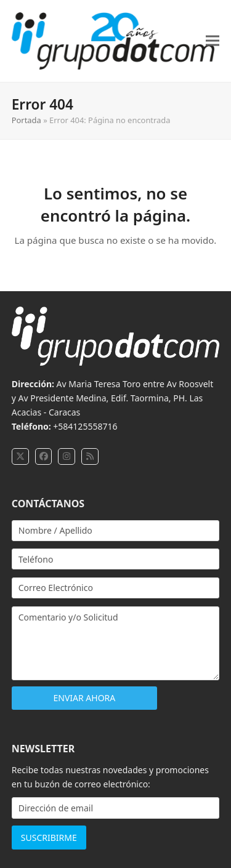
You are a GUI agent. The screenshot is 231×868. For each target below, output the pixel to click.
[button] (213, 41)
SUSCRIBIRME (49, 838)
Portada (26, 120)
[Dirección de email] (116, 808)
